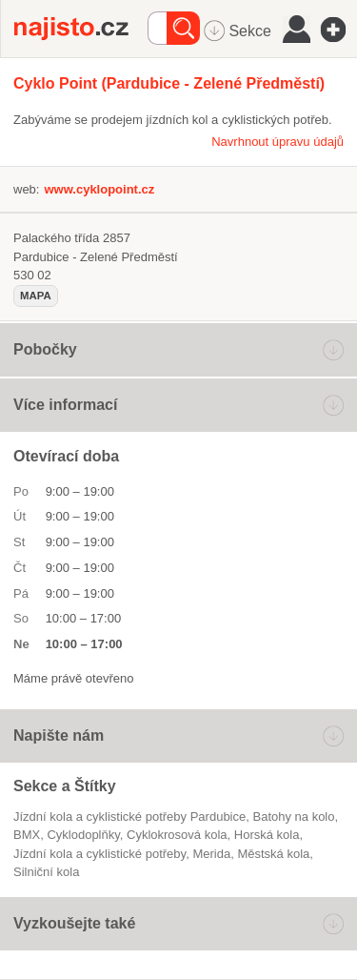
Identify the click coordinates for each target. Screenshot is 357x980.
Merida (211, 854)
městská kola (273, 854)
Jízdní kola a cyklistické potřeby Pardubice (129, 817)
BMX (27, 835)
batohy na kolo (293, 817)
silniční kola (46, 872)
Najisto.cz (81, 29)
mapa (36, 296)
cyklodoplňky (83, 835)
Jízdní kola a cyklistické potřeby (99, 854)
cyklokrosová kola (177, 835)
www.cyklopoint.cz (99, 189)
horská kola (267, 835)
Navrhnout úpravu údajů (278, 142)
